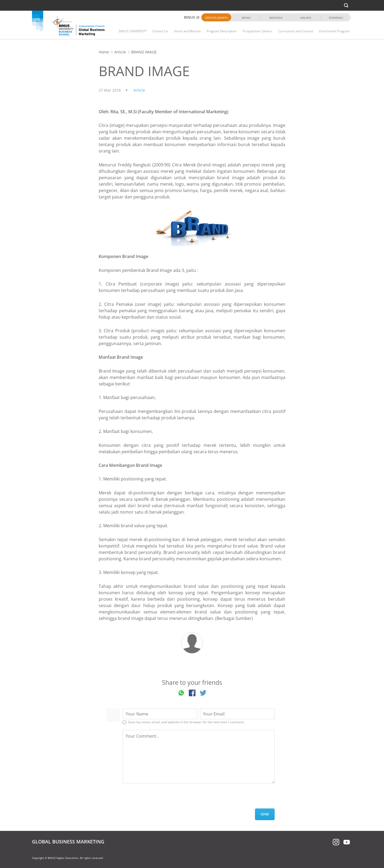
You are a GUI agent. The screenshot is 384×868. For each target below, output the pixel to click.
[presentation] (163, 798)
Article (120, 52)
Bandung (276, 18)
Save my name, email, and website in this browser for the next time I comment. (186, 722)
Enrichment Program (334, 31)
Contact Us (160, 31)
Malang (306, 18)
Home (104, 52)
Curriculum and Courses (296, 31)
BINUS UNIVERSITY (133, 31)
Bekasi (246, 18)
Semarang (336, 18)
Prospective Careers (257, 31)
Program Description (222, 31)
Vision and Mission (187, 31)
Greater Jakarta (216, 18)
